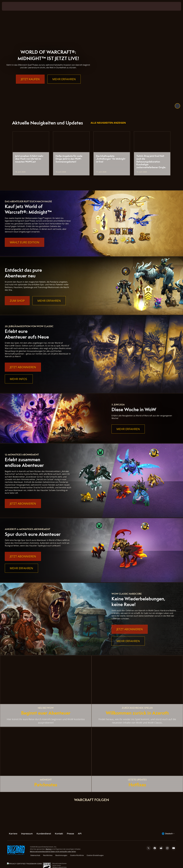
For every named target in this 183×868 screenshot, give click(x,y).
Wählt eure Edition (25, 242)
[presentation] (11, 6)
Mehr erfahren (64, 84)
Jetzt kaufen (30, 84)
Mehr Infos (19, 379)
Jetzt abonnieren (23, 367)
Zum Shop (17, 301)
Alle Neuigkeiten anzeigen (108, 123)
